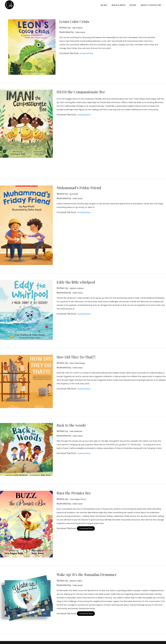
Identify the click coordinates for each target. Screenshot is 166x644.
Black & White (119, 5)
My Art (104, 5)
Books (133, 5)
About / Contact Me (151, 5)
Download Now (86, 53)
